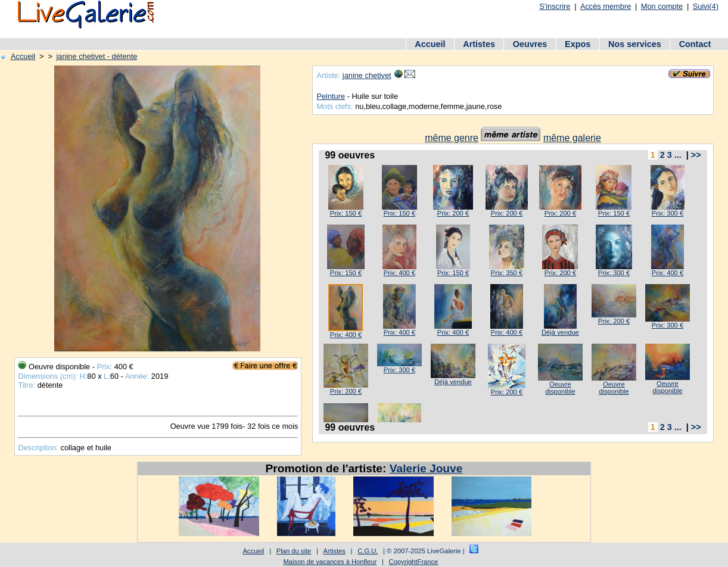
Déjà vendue (560, 332)
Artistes (479, 44)
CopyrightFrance (414, 562)
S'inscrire (555, 6)
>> (696, 155)
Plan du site (294, 551)
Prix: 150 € (346, 213)
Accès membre (606, 6)
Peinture (331, 96)
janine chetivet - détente (97, 56)
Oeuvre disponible (560, 388)
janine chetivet (367, 75)
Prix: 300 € (668, 213)
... (678, 155)
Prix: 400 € (399, 273)
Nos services (635, 44)
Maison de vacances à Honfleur (330, 562)
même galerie (572, 138)
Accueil (430, 44)
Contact (695, 44)
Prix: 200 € (453, 213)
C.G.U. (368, 551)
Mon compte (662, 6)
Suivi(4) (706, 6)
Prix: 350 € (507, 273)
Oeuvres (530, 44)
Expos (578, 44)
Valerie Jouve (426, 468)
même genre (452, 138)
